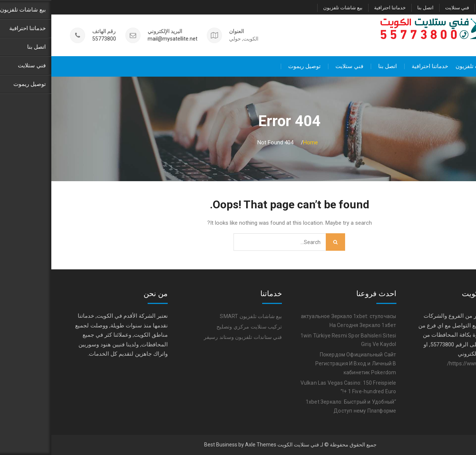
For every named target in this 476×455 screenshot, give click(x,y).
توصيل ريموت (443, 8)
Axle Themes (209, 445)
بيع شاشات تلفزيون (292, 8)
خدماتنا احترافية (339, 8)
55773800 (53, 39)
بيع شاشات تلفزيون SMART (200, 316)
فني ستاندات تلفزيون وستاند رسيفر (192, 337)
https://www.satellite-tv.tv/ (427, 363)
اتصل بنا (374, 8)
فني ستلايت (406, 8)
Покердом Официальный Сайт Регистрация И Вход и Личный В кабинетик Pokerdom (305, 363)
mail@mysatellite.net (121, 39)
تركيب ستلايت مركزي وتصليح (198, 327)
